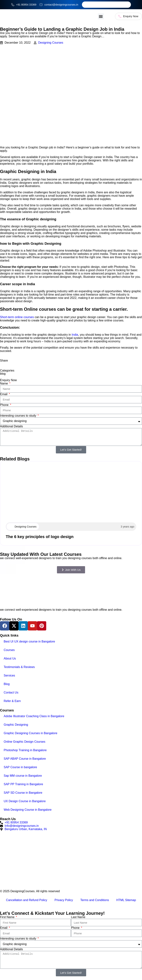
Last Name (78, 917)
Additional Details (11, 427)
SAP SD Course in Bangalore (23, 793)
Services (9, 676)
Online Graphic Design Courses (24, 742)
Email (4, 394)
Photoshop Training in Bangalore (25, 751)
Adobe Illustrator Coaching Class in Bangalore (34, 717)
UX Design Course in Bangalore (25, 802)
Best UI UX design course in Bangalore (29, 642)
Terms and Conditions (95, 900)
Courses (9, 650)
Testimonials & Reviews (19, 667)
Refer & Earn (12, 701)
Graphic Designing (16, 725)
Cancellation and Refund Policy (27, 900)
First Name (8, 917)
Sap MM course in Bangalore (23, 776)
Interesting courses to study (18, 416)
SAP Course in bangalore (20, 768)
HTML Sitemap (126, 900)
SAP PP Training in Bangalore (23, 785)
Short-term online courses (17, 317)
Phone (5, 405)
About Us (10, 659)
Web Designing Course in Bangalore (28, 810)
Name (4, 384)
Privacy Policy (64, 900)
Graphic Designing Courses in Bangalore (31, 734)
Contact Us (11, 693)
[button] (95, 17)
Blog (7, 684)
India (75, 335)
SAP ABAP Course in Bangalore (25, 759)
